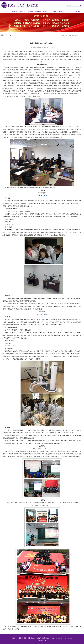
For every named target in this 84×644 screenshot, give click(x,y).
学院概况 (14, 11)
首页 (6, 11)
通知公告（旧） (78, 35)
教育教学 (38, 11)
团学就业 (62, 11)
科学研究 (46, 11)
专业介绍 (30, 11)
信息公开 (70, 11)
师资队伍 (22, 11)
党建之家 (54, 11)
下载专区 (78, 11)
